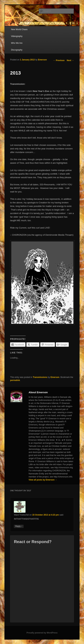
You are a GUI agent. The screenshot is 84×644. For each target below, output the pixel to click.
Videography (17, 36)
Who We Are (17, 43)
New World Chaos (19, 29)
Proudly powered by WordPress (42, 633)
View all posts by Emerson (43, 480)
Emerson (42, 60)
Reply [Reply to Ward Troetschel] (19, 526)
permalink (15, 380)
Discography (17, 50)
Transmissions (40, 377)
